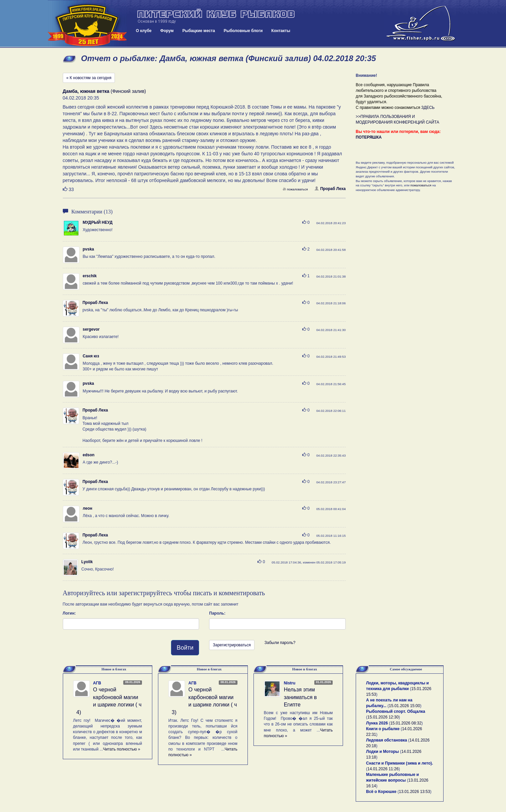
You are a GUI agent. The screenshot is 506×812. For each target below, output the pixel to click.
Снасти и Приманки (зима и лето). (399, 763)
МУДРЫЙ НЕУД (98, 222)
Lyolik (87, 562)
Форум (167, 31)
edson (89, 455)
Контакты (281, 31)
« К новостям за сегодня (89, 78)
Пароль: (217, 613)
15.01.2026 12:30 (383, 717)
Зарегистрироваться (232, 645)
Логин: (69, 613)
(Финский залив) (105, 91)
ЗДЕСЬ (428, 108)
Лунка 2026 (377, 723)
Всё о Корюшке (381, 792)
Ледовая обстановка (387, 740)
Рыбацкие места (199, 31)
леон (88, 508)
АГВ (97, 683)
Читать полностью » (122, 749)
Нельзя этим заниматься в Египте (300, 697)
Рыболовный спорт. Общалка (396, 711)
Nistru (290, 683)
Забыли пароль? (280, 643)
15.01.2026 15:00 (404, 706)
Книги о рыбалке (383, 729)
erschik (90, 276)
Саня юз (91, 356)
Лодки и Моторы (382, 752)
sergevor (91, 329)
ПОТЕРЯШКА (369, 137)
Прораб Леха (330, 189)
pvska (89, 249)
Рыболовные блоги (243, 31)
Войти (185, 648)
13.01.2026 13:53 (414, 792)
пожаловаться (295, 189)
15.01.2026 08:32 (406, 723)
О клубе (144, 31)
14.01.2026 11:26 (383, 769)
